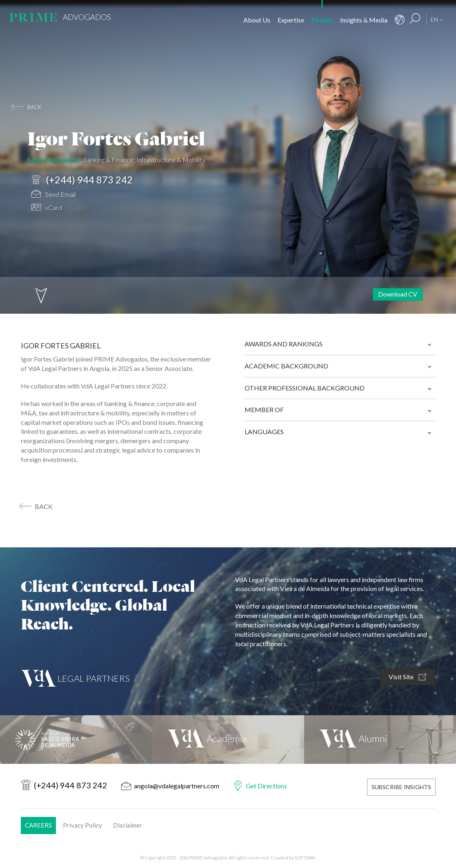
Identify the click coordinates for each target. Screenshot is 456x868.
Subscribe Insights (401, 786)
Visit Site (408, 677)
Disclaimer (128, 824)
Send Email (53, 195)
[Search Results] (415, 20)
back (34, 107)
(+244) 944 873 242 (82, 180)
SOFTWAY (305, 856)
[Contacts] (400, 20)
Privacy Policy (82, 824)
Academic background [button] (286, 366)
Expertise (291, 20)
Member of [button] (264, 409)
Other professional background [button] (305, 388)
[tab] (340, 344)
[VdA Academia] (228, 740)
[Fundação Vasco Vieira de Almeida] (76, 740)
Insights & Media (364, 20)
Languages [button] (264, 432)
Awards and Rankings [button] (284, 344)
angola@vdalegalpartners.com (177, 786)
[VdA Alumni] (380, 740)
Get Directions (266, 786)
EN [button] (437, 19)
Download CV (398, 294)
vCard (47, 208)
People (322, 20)
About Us (257, 20)
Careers (38, 824)
